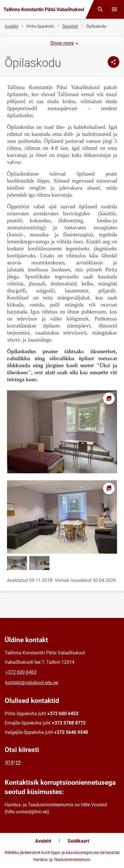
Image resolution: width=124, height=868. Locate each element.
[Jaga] (114, 62)
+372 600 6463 (21, 672)
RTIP (10, 763)
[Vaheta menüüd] (114, 9)
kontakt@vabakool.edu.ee (32, 683)
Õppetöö (70, 26)
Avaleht (11, 26)
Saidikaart (78, 841)
